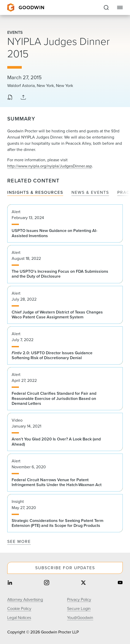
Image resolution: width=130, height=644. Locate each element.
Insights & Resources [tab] (35, 193)
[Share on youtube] (120, 583)
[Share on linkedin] (10, 583)
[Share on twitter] (83, 583)
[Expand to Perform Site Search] (106, 7)
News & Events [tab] (90, 193)
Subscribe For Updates (65, 568)
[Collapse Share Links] (23, 98)
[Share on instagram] (47, 583)
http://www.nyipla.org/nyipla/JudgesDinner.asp (50, 166)
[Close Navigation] (120, 7)
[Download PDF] (10, 98)
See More (19, 541)
